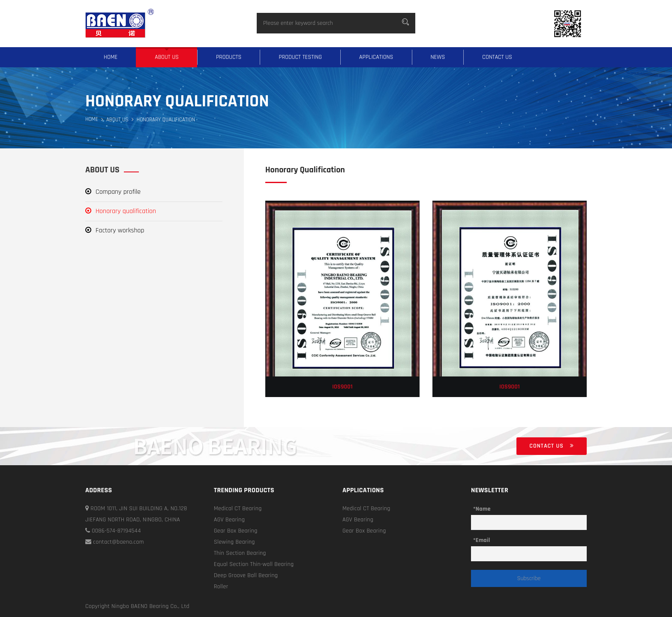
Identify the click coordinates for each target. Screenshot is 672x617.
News (438, 57)
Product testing (300, 57)
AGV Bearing (229, 520)
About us (167, 57)
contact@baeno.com (115, 542)
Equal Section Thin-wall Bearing (254, 564)
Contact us (497, 57)
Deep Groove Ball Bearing (246, 575)
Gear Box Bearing (236, 531)
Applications (376, 57)
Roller (221, 587)
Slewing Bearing (234, 542)
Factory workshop (115, 230)
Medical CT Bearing (238, 509)
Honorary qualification (121, 211)
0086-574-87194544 (113, 531)
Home (111, 57)
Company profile (113, 192)
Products (229, 57)
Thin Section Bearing (240, 553)
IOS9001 (342, 387)
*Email (481, 540)
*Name (482, 509)
